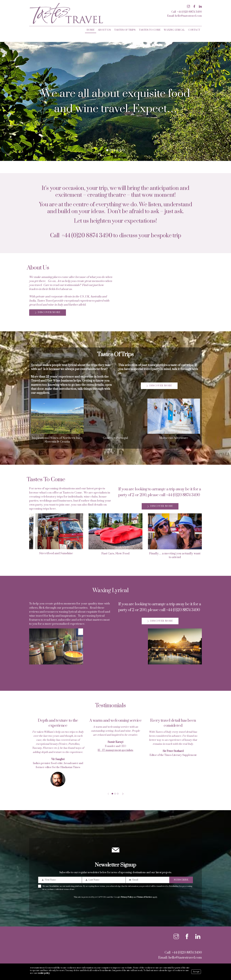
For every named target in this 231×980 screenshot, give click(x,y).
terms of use (69, 888)
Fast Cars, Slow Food (116, 554)
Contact (194, 30)
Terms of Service (145, 896)
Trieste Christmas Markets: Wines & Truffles (115, 671)
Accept (196, 972)
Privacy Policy (127, 896)
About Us (104, 30)
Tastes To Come (150, 30)
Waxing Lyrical (174, 30)
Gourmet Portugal (115, 438)
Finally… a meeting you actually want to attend (175, 555)
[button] (5, 101)
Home (90, 30)
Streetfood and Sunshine (56, 553)
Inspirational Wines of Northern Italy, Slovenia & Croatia (57, 440)
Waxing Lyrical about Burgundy (56, 669)
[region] (115, 101)
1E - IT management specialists (115, 750)
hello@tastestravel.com (188, 16)
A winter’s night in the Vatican (175, 669)
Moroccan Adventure (174, 438)
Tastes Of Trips (125, 30)
